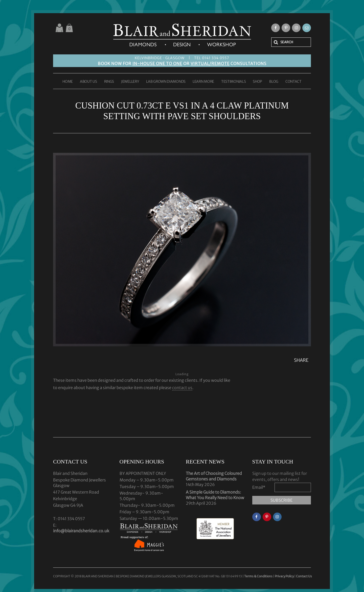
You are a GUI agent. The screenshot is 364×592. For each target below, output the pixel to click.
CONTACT (293, 82)
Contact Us (304, 576)
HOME (68, 82)
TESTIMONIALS (233, 82)
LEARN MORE (203, 82)
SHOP (257, 82)
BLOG (274, 82)
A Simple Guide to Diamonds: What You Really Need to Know (215, 495)
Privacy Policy (284, 576)
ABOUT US (88, 82)
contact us (182, 388)
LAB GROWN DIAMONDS (166, 82)
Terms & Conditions (259, 576)
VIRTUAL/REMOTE (210, 64)
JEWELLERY (130, 82)
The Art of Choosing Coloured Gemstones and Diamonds (214, 476)
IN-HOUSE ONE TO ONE (157, 64)
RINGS (109, 82)
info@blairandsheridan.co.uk (81, 531)
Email (259, 487)
